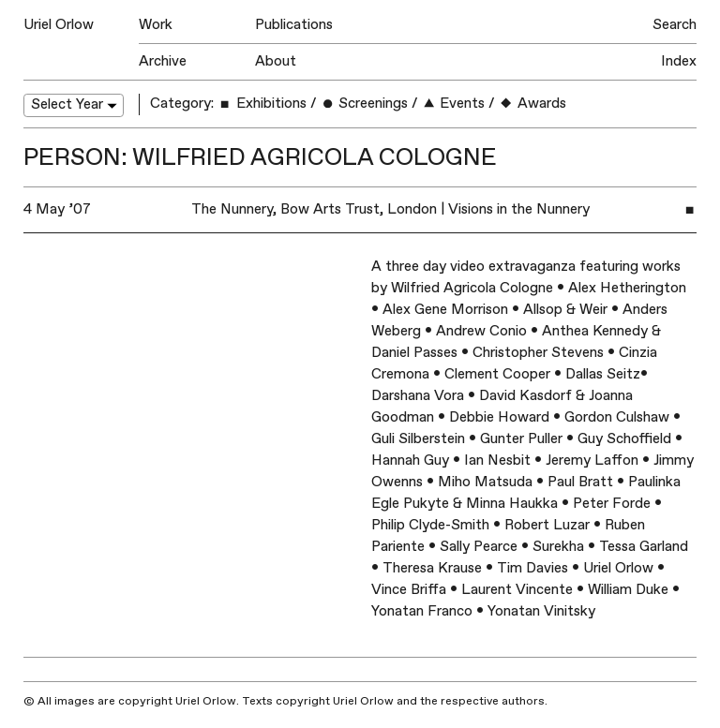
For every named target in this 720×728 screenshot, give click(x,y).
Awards (532, 104)
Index (679, 61)
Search (675, 25)
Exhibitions (262, 104)
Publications (294, 25)
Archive (163, 61)
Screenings (364, 104)
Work (156, 25)
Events (453, 104)
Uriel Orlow (59, 25)
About (276, 61)
